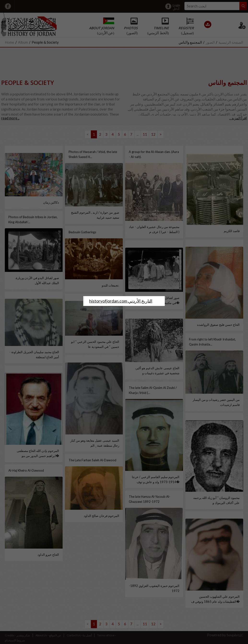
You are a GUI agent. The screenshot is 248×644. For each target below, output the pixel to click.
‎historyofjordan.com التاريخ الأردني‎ (121, 301)
